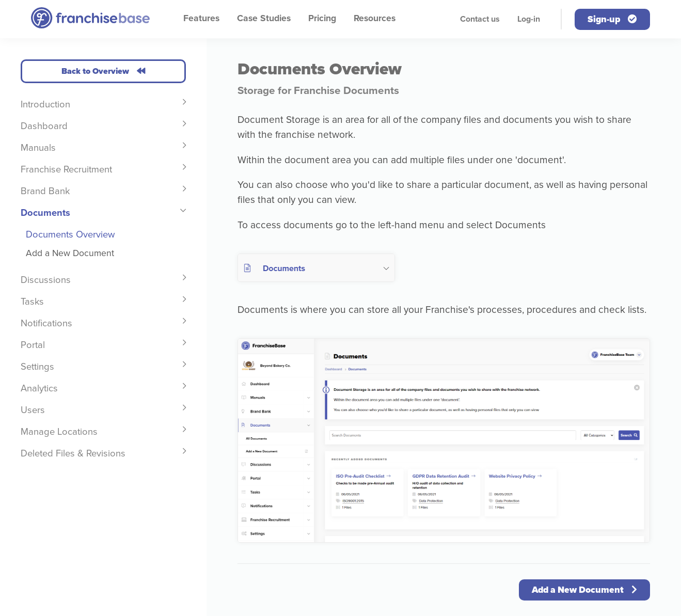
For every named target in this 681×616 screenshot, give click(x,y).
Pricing (322, 18)
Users (33, 410)
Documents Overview (70, 234)
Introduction (45, 104)
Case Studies (264, 18)
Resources (375, 18)
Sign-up (612, 19)
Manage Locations (59, 432)
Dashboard (44, 126)
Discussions (46, 280)
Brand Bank (45, 191)
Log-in (529, 19)
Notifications (46, 323)
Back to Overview (103, 71)
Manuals (38, 148)
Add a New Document (70, 253)
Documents (45, 213)
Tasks (32, 302)
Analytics (39, 388)
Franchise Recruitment (66, 169)
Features (201, 18)
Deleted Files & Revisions (73, 453)
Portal (33, 345)
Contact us (480, 19)
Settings (37, 367)
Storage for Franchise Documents (318, 91)
